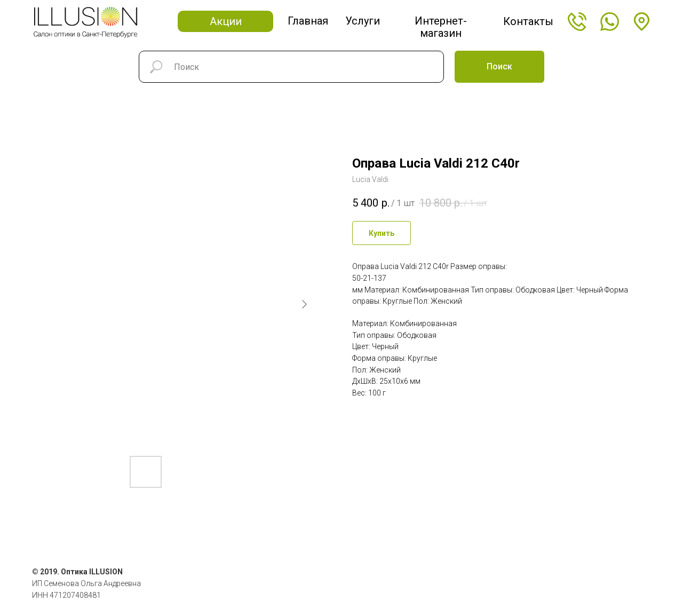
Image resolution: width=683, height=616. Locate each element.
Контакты (528, 21)
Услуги (363, 21)
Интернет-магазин (441, 27)
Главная (308, 21)
